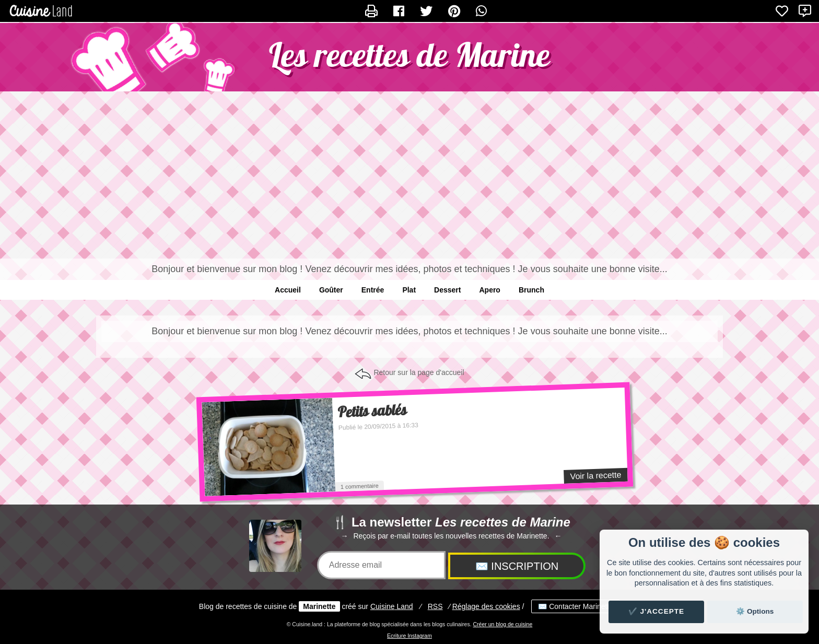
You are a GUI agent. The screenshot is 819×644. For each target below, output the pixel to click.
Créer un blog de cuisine (502, 624)
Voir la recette (595, 475)
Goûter (331, 290)
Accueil (288, 290)
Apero (489, 290)
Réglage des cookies (486, 606)
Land (392, 606)
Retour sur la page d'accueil (419, 372)
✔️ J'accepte (657, 611)
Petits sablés (372, 411)
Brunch (531, 290)
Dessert (447, 290)
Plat (409, 290)
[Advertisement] (409, 175)
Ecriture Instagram (409, 636)
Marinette (319, 606)
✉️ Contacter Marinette (576, 606)
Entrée (373, 290)
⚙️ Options (755, 611)
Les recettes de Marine (409, 55)
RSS (435, 606)
